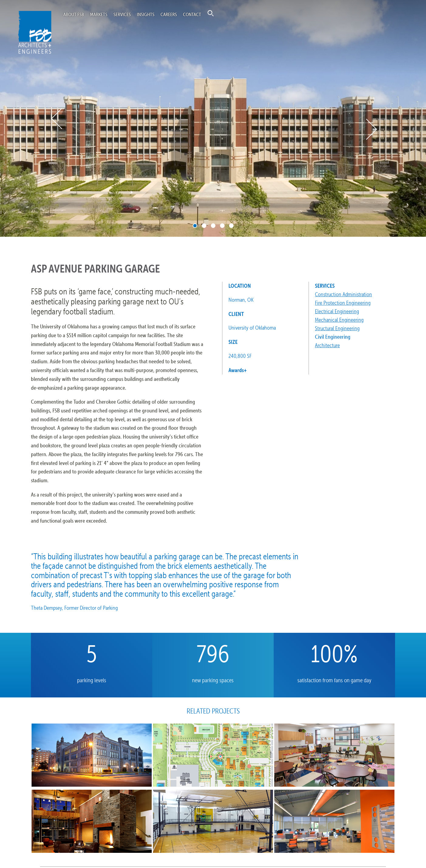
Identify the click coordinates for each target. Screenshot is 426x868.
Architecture (327, 345)
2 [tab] (204, 226)
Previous (57, 119)
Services (122, 14)
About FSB (74, 14)
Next (371, 129)
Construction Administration (343, 294)
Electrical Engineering (337, 311)
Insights (146, 14)
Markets (99, 14)
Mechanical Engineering (339, 320)
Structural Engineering (337, 328)
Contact (192, 14)
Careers (169, 14)
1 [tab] (195, 226)
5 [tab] (231, 226)
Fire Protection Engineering (343, 303)
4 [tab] (222, 226)
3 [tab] (213, 226)
